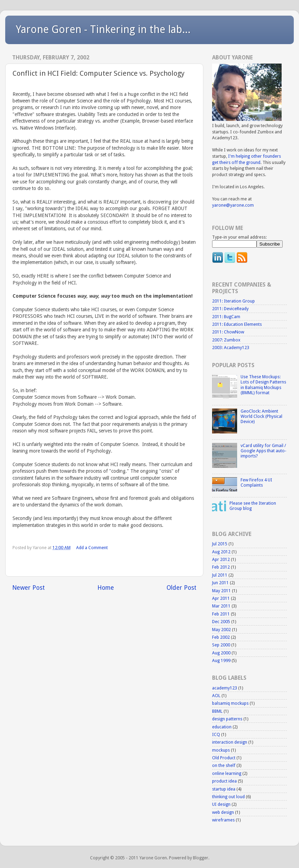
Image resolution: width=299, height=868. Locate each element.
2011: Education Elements (237, 324)
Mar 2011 (221, 606)
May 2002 (221, 630)
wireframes (223, 820)
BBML (217, 711)
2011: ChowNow (228, 332)
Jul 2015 (220, 544)
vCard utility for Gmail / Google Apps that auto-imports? (264, 451)
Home (106, 588)
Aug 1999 (221, 660)
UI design (221, 804)
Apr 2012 (221, 559)
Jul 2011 (220, 575)
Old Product (224, 758)
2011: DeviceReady (230, 309)
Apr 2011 (221, 598)
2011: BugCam (226, 317)
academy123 (225, 688)
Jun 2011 (220, 583)
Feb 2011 (221, 614)
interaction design (230, 742)
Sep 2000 (221, 645)
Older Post (181, 588)
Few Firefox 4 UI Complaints (256, 482)
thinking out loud (228, 797)
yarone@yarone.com (233, 205)
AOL (216, 696)
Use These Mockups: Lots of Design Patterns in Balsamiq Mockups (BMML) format (263, 385)
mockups (221, 750)
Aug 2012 (221, 552)
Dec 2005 (221, 622)
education (222, 727)
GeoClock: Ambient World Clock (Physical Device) (261, 416)
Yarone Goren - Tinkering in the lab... (103, 29)
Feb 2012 (221, 567)
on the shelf (224, 765)
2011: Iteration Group (233, 301)
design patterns (227, 719)
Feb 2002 (221, 637)
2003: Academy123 (231, 348)
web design (223, 812)
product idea (224, 781)
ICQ (216, 734)
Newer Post (29, 588)
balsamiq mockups (230, 703)
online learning (227, 773)
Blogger (201, 858)
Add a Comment (92, 548)
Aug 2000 (221, 653)
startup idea (224, 789)
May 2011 (221, 591)
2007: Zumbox (226, 340)
